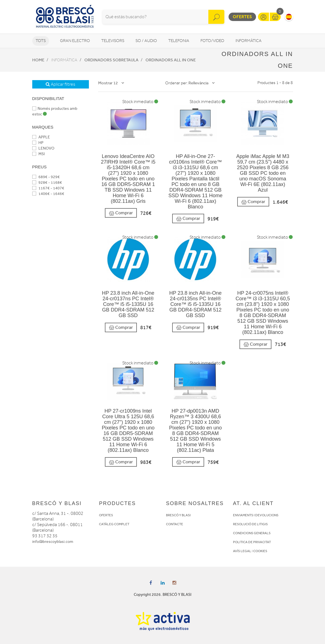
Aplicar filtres (60, 84)
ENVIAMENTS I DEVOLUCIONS (256, 515)
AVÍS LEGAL (242, 551)
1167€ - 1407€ (48, 188)
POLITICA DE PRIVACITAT (252, 542)
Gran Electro (75, 41)
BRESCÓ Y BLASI (178, 515)
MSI (38, 154)
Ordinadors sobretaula (111, 60)
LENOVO (43, 148)
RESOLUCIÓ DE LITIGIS (250, 524)
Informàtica (249, 41)
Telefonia (179, 41)
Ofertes (242, 17)
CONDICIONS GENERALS (252, 533)
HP (38, 143)
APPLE (41, 137)
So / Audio (146, 41)
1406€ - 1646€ (48, 194)
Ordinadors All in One (171, 60)
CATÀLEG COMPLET (114, 524)
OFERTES (106, 515)
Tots (41, 41)
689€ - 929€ (46, 177)
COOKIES (260, 551)
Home (38, 60)
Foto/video (212, 41)
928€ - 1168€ (47, 182)
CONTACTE (175, 524)
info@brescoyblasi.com (53, 542)
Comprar (121, 213)
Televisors (113, 41)
